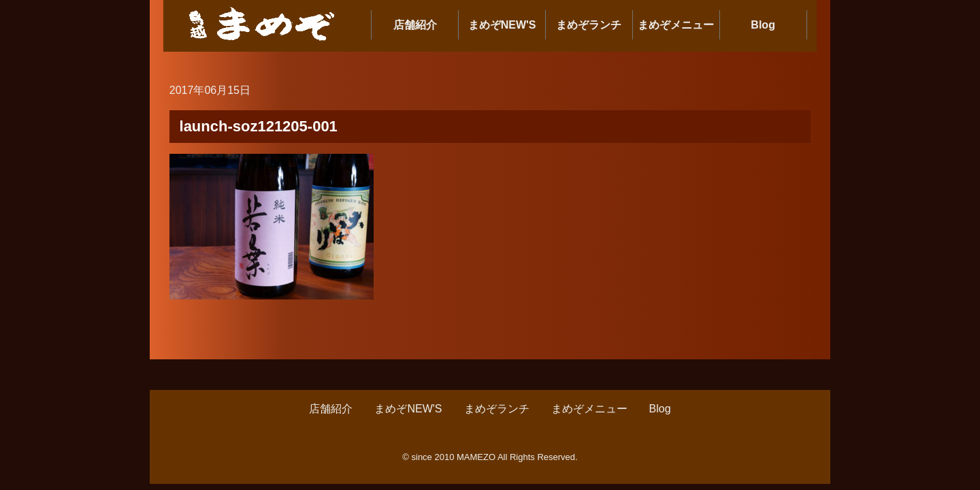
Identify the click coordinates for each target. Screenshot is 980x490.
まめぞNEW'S (502, 25)
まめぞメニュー (676, 25)
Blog (763, 25)
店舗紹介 (415, 25)
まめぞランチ (589, 25)
